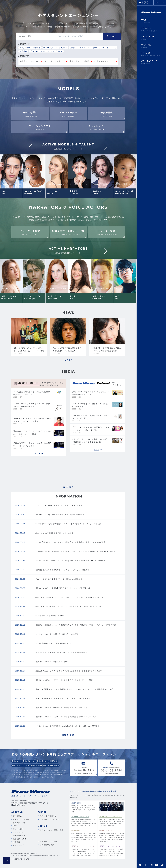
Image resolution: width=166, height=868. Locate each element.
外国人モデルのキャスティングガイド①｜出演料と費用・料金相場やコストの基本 (69, 671)
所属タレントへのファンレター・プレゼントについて (93, 48)
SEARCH (151, 29)
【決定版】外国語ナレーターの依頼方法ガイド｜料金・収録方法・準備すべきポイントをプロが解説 (76, 625)
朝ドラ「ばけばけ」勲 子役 (55, 48)
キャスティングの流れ (49, 842)
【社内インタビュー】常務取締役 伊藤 (52, 662)
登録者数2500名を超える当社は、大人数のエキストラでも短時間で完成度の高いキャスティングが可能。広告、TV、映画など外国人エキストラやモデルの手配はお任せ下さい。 (112, 836)
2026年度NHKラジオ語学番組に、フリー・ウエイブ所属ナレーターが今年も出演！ (69, 524)
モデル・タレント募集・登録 (52, 830)
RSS (72, 735)
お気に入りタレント (146, 3)
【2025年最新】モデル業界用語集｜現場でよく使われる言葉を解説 (63, 698)
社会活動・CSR (19, 839)
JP (157, 3)
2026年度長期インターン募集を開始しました (54, 643)
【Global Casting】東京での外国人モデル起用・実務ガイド (60, 515)
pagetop (7, 861)
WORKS (151, 46)
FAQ (15, 826)
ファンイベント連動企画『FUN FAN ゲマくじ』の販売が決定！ (61, 652)
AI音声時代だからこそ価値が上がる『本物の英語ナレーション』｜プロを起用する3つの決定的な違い (76, 551)
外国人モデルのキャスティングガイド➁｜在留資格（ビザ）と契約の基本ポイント (69, 607)
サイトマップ (18, 845)
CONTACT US (151, 62)
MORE (68, 360)
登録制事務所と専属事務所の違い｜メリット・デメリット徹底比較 (62, 570)
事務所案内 (17, 816)
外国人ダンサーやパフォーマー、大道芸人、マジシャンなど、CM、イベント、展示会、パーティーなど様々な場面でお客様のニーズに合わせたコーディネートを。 (112, 852)
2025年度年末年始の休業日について (50, 616)
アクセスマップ (19, 832)
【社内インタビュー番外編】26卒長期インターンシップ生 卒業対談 (63, 588)
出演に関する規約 (47, 845)
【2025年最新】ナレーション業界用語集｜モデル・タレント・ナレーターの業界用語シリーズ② (74, 689)
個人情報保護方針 (20, 836)
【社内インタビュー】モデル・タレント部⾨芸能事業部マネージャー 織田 (66, 717)
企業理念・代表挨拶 (21, 819)
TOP (151, 21)
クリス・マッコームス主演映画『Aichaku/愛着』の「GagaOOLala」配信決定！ (68, 726)
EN (163, 3)
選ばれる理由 (18, 829)
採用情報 (17, 842)
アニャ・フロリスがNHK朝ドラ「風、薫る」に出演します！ (60, 579)
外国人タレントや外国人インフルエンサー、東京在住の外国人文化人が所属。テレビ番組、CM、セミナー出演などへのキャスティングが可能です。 (112, 821)
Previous (31, 147)
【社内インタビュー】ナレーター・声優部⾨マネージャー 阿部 (62, 708)
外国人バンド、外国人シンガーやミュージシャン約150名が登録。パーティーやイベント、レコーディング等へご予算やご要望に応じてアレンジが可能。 (84, 851)
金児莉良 (23, 51)
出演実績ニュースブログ (50, 819)
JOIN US (151, 54)
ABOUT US (151, 38)
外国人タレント (101, 61)
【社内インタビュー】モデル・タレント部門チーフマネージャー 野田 (64, 680)
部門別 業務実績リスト (49, 816)
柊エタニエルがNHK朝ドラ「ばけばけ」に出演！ (55, 533)
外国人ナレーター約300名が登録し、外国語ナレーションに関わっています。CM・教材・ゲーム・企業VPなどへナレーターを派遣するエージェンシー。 (84, 821)
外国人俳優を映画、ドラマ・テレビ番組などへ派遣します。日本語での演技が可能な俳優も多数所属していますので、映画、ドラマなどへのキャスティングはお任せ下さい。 (84, 836)
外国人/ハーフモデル (29, 61)
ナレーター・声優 (52, 61)
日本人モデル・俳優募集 (30, 48)
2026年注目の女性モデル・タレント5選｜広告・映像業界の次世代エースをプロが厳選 (70, 542)
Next (106, 147)
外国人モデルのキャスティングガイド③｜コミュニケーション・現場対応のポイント (70, 597)
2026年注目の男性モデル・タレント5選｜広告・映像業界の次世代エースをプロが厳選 (70, 561)
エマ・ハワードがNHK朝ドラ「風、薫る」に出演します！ (59, 506)
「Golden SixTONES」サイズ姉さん (46, 51)
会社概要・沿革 (19, 823)
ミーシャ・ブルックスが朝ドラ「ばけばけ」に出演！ (57, 634)
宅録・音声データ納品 (79, 61)
